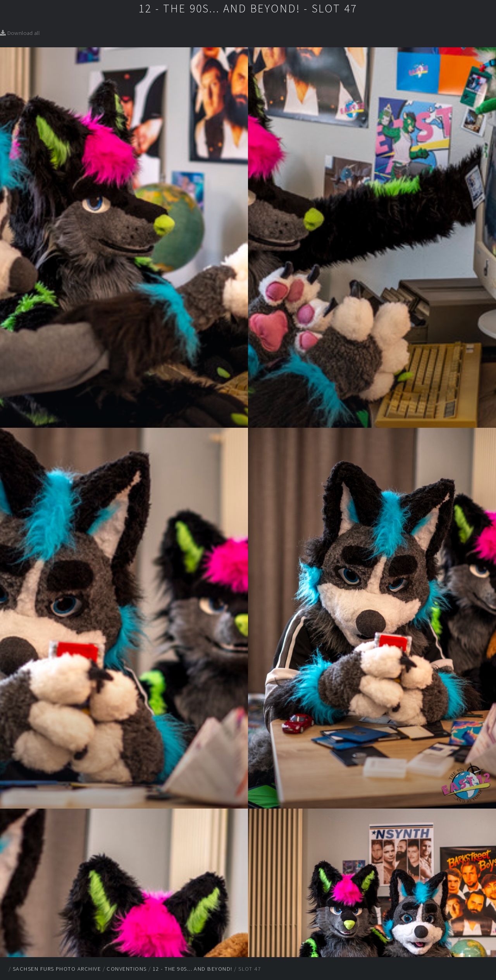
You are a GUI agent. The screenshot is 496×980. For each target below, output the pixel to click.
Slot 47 (250, 969)
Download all (20, 33)
